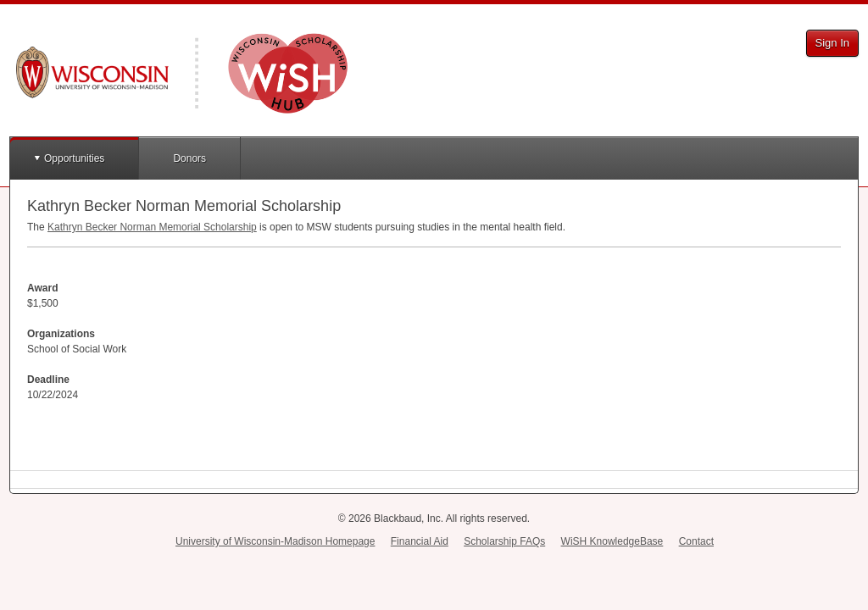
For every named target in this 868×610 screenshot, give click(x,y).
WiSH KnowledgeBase (612, 541)
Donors (189, 158)
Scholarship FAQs (504, 541)
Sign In (832, 43)
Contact (696, 541)
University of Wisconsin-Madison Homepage (275, 541)
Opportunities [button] (74, 158)
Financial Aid (420, 541)
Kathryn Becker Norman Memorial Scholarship (152, 227)
